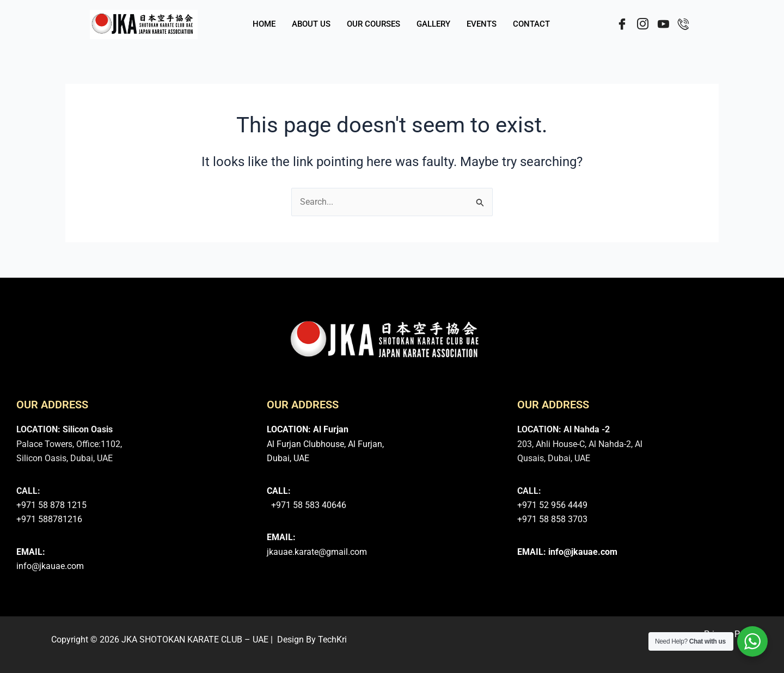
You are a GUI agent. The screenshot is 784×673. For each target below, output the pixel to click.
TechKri (332, 640)
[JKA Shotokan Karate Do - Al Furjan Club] (450, 479)
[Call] (682, 25)
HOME (264, 25)
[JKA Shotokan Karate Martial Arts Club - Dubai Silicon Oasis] (200, 479)
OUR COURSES (373, 25)
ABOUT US (311, 25)
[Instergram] (640, 25)
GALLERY (433, 25)
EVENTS (482, 25)
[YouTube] (661, 25)
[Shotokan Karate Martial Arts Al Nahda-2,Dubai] (705, 479)
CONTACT (531, 25)
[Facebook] (619, 25)
